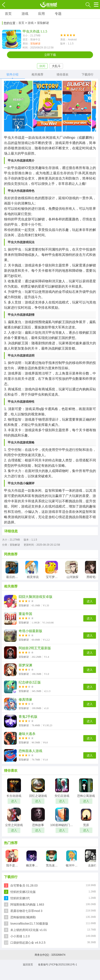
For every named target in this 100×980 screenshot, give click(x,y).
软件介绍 (12, 74)
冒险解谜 (35, 44)
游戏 (25, 14)
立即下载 (50, 55)
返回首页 (28, 965)
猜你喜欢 (63, 74)
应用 (41, 14)
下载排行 (88, 74)
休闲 (42, 66)
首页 (8, 14)
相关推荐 (37, 74)
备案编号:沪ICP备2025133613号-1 (58, 965)
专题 (58, 14)
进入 (90, 601)
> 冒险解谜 (42, 23)
